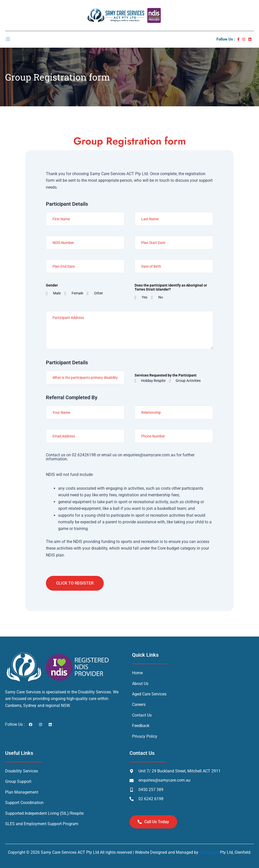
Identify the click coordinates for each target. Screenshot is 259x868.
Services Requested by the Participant (166, 375)
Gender (52, 285)
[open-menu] (8, 39)
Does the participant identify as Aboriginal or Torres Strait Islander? (171, 287)
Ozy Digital (209, 852)
